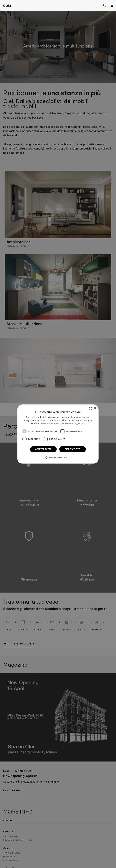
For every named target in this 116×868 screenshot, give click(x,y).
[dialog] (58, 434)
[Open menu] (112, 5)
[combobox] (90, 409)
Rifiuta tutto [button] (73, 449)
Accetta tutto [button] (43, 449)
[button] (58, 458)
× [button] (95, 408)
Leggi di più (79, 424)
